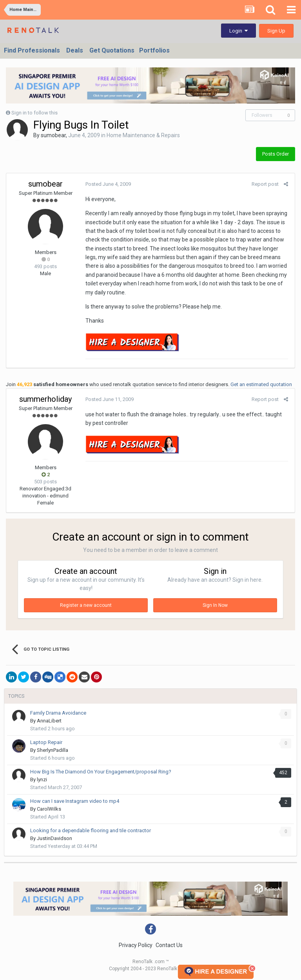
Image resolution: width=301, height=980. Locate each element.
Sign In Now (215, 605)
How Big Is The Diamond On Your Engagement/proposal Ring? (101, 772)
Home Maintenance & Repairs (143, 135)
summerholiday (45, 399)
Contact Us (169, 945)
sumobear (53, 135)
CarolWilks (49, 809)
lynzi (42, 779)
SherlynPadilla (53, 750)
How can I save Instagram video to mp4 (75, 801)
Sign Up (276, 31)
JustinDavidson (54, 838)
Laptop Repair (46, 742)
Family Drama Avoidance (58, 713)
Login (238, 31)
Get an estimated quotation (261, 384)
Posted (107, 184)
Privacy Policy (136, 945)
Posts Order (276, 154)
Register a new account (86, 605)
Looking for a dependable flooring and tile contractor (91, 830)
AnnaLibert (49, 721)
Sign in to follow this (34, 113)
